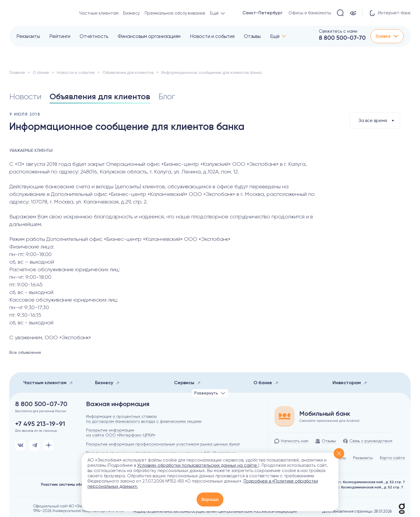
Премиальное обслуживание (175, 13)
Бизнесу (132, 13)
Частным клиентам (99, 13)
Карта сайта (392, 458)
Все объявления (25, 352)
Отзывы (252, 36)
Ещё (275, 36)
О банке (41, 72)
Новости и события (212, 36)
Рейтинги (60, 36)
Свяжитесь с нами (338, 31)
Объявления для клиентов (128, 72)
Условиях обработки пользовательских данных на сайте (198, 465)
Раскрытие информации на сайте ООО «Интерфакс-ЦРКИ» (121, 432)
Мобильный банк (325, 414)
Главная (17, 72)
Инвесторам (350, 383)
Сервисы (187, 383)
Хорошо (210, 499)
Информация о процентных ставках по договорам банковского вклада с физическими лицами (144, 419)
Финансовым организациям (149, 36)
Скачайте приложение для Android (329, 421)
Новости (25, 96)
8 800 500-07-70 (342, 38)
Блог (167, 96)
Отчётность (94, 36)
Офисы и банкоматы (310, 13)
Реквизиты (28, 36)
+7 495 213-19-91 (40, 424)
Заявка (387, 36)
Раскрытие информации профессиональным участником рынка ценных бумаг (163, 444)
